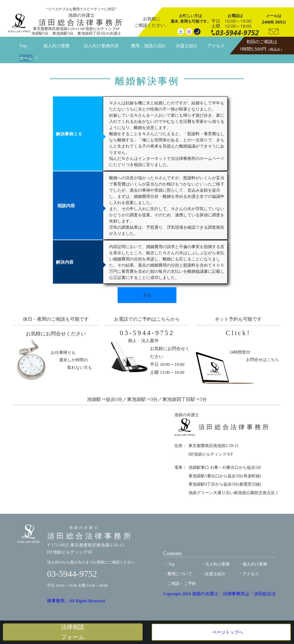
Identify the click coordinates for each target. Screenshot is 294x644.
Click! (238, 333)
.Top (171, 564)
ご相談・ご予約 (182, 584)
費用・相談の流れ (148, 46)
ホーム (26, 58)
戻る (147, 295)
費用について (180, 574)
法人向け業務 (217, 564)
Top (23, 46)
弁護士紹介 (187, 46)
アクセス (216, 46)
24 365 (274, 19)
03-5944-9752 (147, 333)
